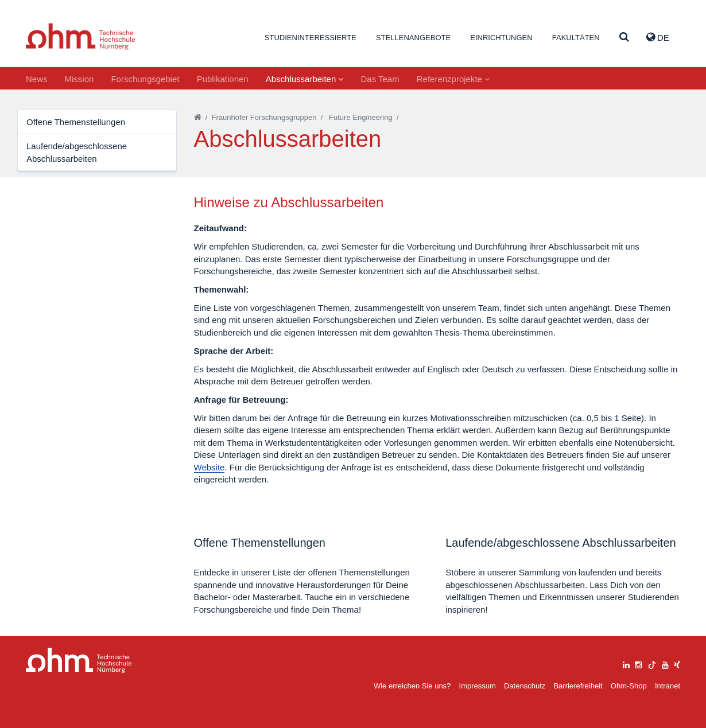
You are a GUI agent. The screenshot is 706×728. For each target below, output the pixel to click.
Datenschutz (525, 686)
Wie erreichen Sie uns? (412, 686)
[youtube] (665, 663)
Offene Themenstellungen (76, 122)
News (37, 79)
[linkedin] (626, 663)
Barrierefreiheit (578, 686)
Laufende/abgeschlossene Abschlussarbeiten (77, 152)
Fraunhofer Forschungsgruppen (264, 117)
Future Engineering (361, 117)
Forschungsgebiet (145, 79)
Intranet (668, 686)
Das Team (380, 79)
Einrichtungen (501, 38)
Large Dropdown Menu (79, 661)
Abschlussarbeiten (305, 79)
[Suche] (624, 38)
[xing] (677, 663)
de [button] (658, 37)
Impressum (478, 686)
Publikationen (223, 79)
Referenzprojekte (453, 79)
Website (210, 467)
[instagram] (638, 663)
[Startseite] (198, 117)
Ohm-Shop (629, 686)
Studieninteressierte (311, 38)
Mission (79, 79)
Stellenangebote (413, 38)
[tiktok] (652, 663)
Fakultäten (576, 38)
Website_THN (81, 36)
